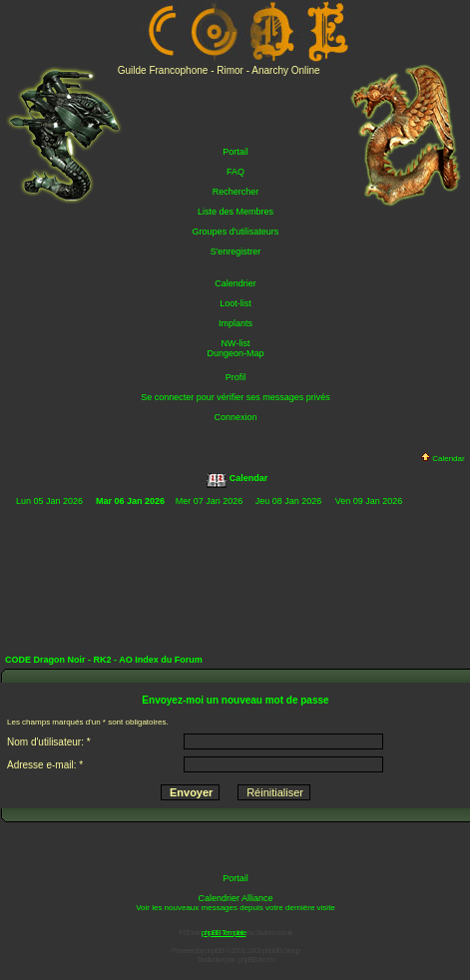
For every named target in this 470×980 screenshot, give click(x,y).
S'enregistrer (236, 251)
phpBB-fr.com (255, 960)
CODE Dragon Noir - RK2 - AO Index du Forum (104, 660)
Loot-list (235, 303)
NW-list (236, 343)
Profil (236, 377)
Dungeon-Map (235, 353)
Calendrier (235, 283)
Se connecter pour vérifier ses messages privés (235, 397)
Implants (235, 323)
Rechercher (236, 192)
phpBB (214, 951)
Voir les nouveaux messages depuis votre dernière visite (235, 908)
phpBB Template (224, 933)
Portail (235, 152)
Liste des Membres (235, 212)
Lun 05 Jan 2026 (49, 501)
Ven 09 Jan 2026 (369, 501)
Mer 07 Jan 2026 (210, 501)
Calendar (443, 459)
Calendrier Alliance (235, 898)
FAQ (235, 172)
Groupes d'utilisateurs (236, 232)
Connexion (235, 417)
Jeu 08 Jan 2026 (289, 501)
